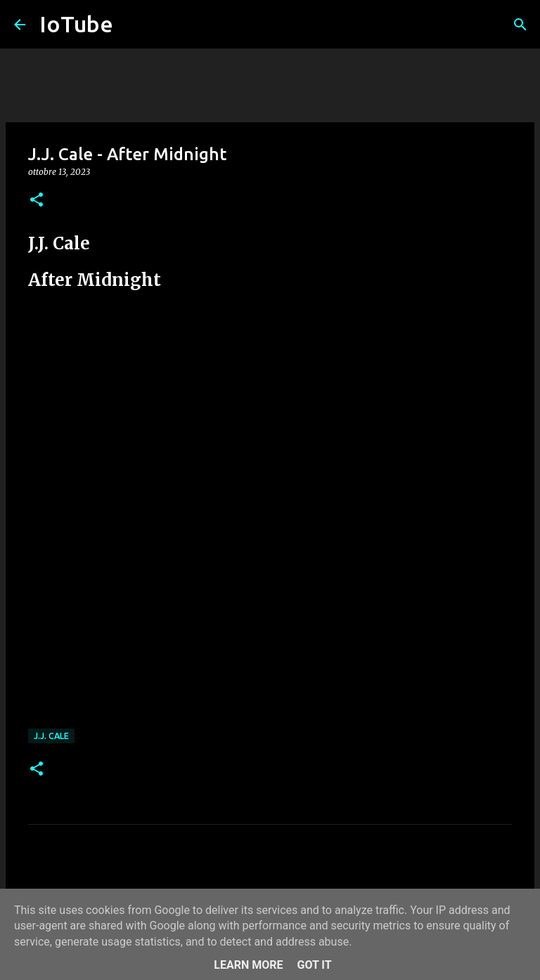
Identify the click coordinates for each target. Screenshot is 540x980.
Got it (314, 965)
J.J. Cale (51, 736)
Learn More (248, 965)
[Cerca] (520, 25)
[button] (37, 201)
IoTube (76, 24)
